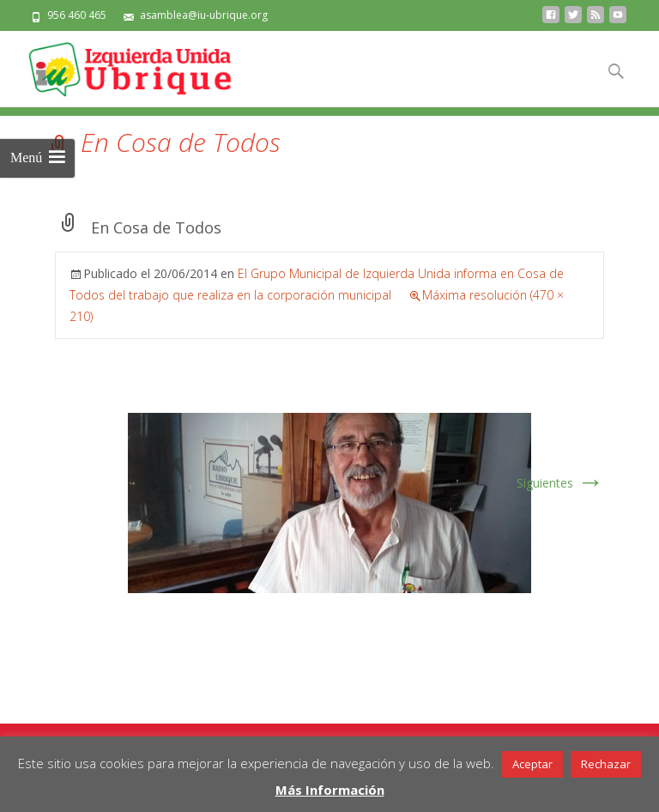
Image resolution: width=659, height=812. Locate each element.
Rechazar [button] (606, 764)
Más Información (330, 790)
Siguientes (560, 483)
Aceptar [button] (532, 764)
